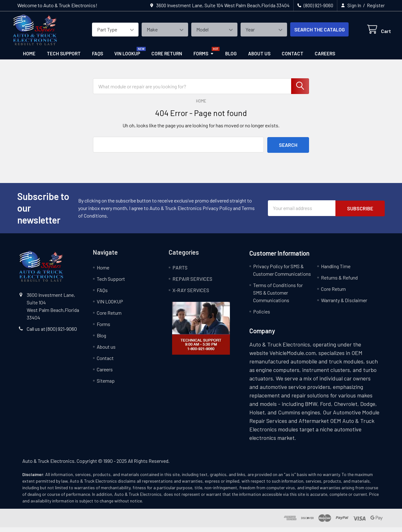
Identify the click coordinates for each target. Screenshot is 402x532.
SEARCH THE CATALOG (313, 33)
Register (376, 5)
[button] (201, 333)
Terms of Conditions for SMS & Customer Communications (278, 297)
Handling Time (336, 271)
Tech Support (64, 58)
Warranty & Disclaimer (344, 305)
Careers (325, 58)
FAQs (98, 58)
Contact (293, 58)
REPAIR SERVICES (192, 283)
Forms (204, 58)
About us (259, 58)
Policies (262, 316)
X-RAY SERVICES (191, 295)
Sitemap (106, 385)
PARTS (180, 272)
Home (29, 58)
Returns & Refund (339, 282)
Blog (231, 58)
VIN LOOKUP (127, 58)
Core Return (167, 58)
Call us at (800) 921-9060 (52, 333)
